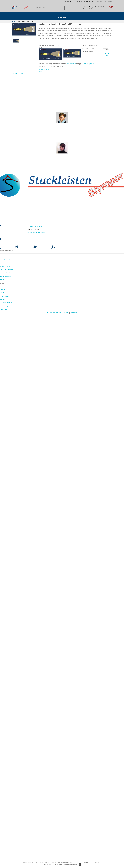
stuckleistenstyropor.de (54, 309)
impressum (74, 309)
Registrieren (108, 2)
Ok (80, 865)
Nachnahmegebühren (89, 60)
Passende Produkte (18, 70)
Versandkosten (71, 60)
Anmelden (99, 2)
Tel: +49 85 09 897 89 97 (35, 223)
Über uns (66, 309)
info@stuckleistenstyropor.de (36, 229)
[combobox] (49, 8)
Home (14, 18)
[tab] (18, 70)
